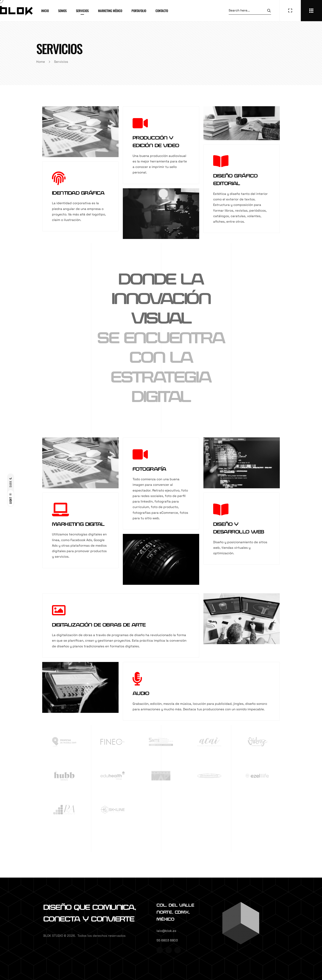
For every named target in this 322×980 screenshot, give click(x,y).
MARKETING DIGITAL (78, 524)
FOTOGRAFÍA (149, 469)
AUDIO (141, 694)
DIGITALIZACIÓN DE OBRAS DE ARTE (99, 625)
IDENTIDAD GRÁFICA (78, 193)
